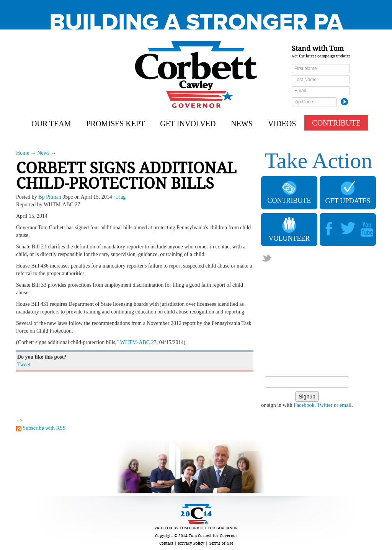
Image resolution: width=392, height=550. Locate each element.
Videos (282, 124)
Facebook (304, 405)
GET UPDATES (348, 193)
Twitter (325, 405)
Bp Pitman (50, 197)
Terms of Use (221, 543)
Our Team (51, 124)
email (345, 405)
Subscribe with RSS (44, 428)
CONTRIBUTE (336, 123)
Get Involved (188, 124)
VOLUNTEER (289, 230)
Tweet (24, 365)
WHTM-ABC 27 (138, 342)
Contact (166, 543)
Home (23, 153)
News (242, 124)
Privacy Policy (191, 543)
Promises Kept (116, 124)
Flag (121, 197)
